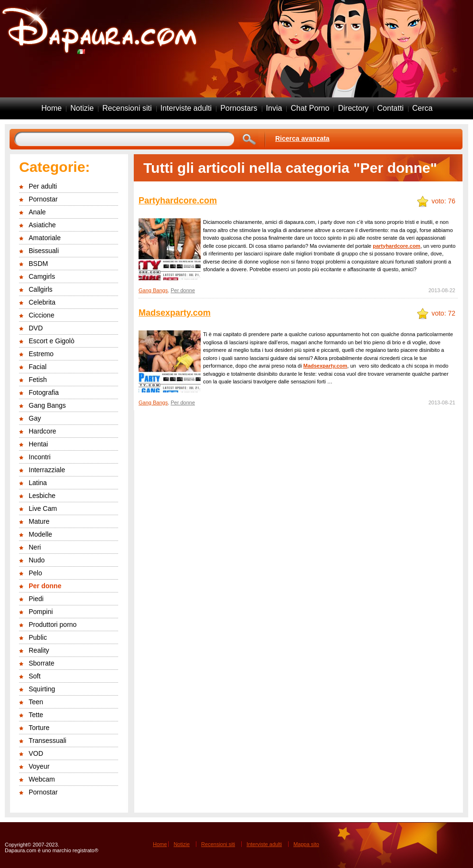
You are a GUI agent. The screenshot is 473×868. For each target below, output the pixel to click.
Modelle (40, 534)
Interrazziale (47, 470)
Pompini (41, 612)
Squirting (42, 689)
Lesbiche (42, 496)
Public (38, 637)
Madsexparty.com (175, 313)
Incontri (40, 457)
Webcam (42, 779)
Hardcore (43, 431)
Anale (37, 212)
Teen (36, 702)
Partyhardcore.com (178, 201)
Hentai (38, 444)
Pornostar (43, 199)
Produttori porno (53, 625)
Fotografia (44, 392)
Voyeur (39, 766)
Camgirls (42, 276)
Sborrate (42, 663)
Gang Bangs (47, 405)
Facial (38, 367)
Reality (39, 650)
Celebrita (42, 302)
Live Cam (43, 508)
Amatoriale (45, 238)
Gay (35, 418)
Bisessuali (44, 251)
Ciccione (42, 315)
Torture (39, 728)
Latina (38, 483)
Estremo (41, 354)
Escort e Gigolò (52, 341)
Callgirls (41, 289)
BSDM (38, 264)
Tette (36, 715)
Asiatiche (42, 225)
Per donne (45, 586)
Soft (35, 676)
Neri (35, 547)
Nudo (37, 560)
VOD (36, 753)
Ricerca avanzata (302, 138)
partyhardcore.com (397, 246)
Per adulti (43, 186)
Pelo (35, 573)
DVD (36, 328)
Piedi (36, 599)
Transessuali (48, 741)
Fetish (38, 380)
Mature (39, 521)
